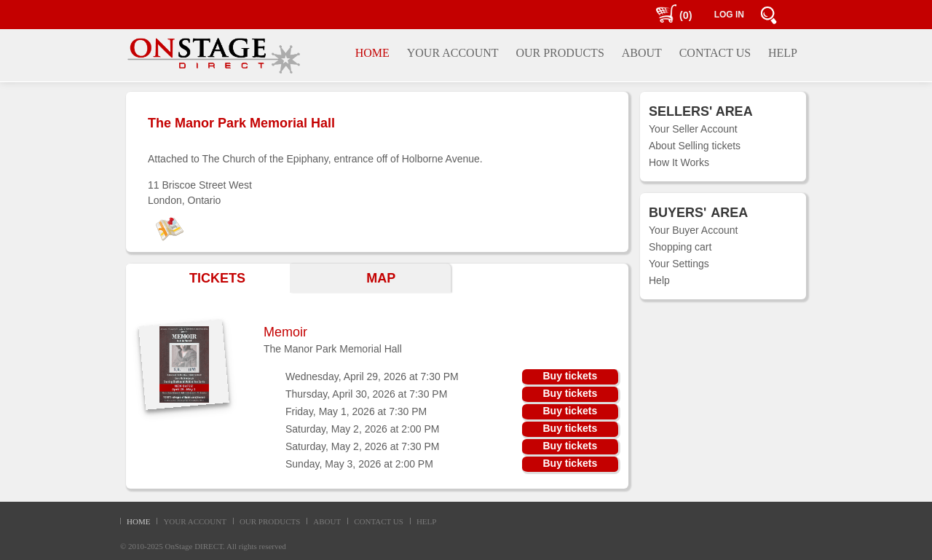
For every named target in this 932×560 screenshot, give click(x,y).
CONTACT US (379, 521)
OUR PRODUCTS (270, 521)
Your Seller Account (693, 129)
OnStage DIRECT (194, 546)
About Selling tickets (695, 146)
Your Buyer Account (693, 230)
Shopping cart (680, 247)
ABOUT (327, 521)
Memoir (285, 332)
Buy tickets (570, 376)
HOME (138, 521)
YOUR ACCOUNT (194, 521)
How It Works (679, 162)
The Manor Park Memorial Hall (333, 349)
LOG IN (729, 15)
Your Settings (679, 264)
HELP (427, 521)
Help (659, 280)
